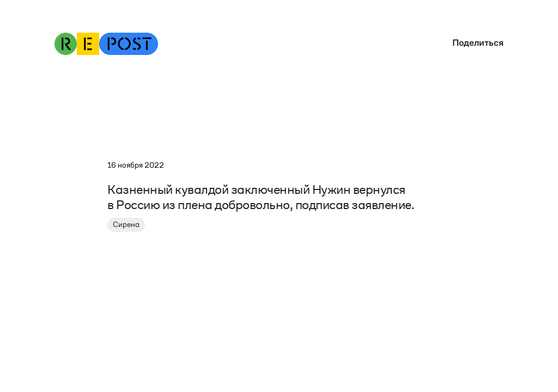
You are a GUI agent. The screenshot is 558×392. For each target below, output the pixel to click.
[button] (475, 43)
